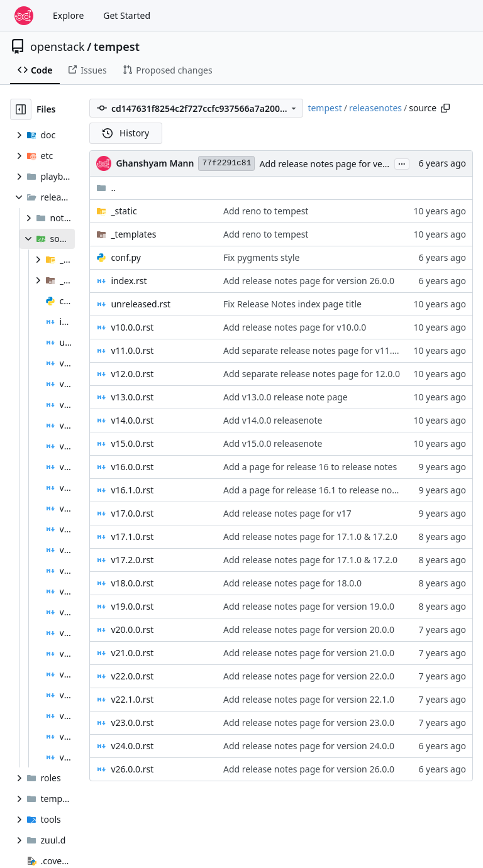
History (126, 133)
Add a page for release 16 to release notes (310, 467)
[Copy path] (445, 108)
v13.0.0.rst (132, 397)
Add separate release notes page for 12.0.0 (312, 374)
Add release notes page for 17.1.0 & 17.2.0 (310, 536)
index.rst (129, 281)
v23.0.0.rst (132, 722)
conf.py (126, 257)
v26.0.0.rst (132, 769)
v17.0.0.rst (132, 513)
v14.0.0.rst (132, 420)
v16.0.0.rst (132, 467)
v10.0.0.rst (132, 327)
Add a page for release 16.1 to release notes (314, 490)
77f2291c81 (226, 163)
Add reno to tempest (266, 211)
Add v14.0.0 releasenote (273, 420)
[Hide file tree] (21, 109)
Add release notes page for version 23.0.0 (309, 722)
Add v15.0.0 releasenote (273, 443)
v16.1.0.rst (132, 490)
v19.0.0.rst (132, 606)
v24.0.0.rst (132, 746)
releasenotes (375, 108)
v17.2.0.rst (132, 560)
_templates (133, 234)
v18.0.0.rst (132, 583)
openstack (58, 47)
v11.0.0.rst (132, 350)
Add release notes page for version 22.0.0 (309, 676)
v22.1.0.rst (132, 699)
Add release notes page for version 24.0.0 (309, 746)
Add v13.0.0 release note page (286, 397)
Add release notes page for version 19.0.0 (309, 606)
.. (106, 188)
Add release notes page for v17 (287, 513)
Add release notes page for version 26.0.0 (345, 164)
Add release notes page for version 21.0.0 (309, 653)
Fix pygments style (261, 257)
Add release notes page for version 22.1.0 (309, 699)
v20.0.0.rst (132, 629)
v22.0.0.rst (132, 676)
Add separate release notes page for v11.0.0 (314, 350)
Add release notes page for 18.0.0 (292, 583)
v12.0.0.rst (132, 374)
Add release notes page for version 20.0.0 (309, 629)
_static (124, 211)
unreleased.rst (141, 304)
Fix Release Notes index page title (292, 304)
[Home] (24, 16)
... (402, 163)
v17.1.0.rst (132, 536)
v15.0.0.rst (132, 443)
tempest (117, 47)
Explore (68, 15)
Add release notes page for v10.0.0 (295, 327)
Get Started (127, 15)
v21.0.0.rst (132, 653)
